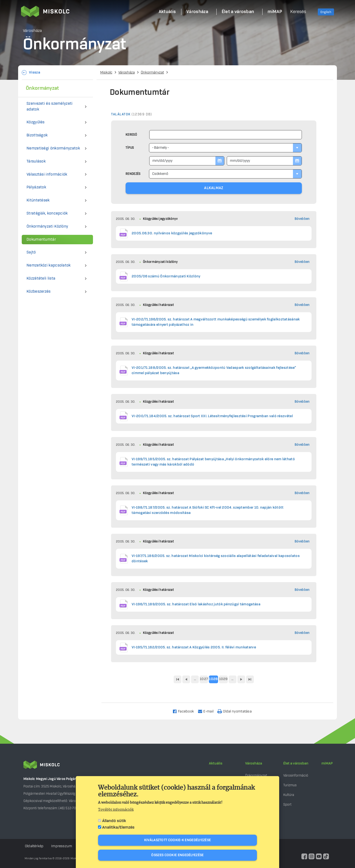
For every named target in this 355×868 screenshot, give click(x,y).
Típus (130, 148)
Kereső (131, 135)
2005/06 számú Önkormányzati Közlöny (166, 276)
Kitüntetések (38, 200)
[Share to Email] (208, 711)
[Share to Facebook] (185, 711)
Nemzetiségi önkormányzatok (53, 148)
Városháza (127, 73)
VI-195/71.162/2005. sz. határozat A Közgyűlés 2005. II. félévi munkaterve (194, 647)
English (326, 12)
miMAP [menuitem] (275, 12)
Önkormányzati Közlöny (47, 226)
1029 (223, 679)
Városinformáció (296, 775)
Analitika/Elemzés (118, 827)
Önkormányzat (152, 73)
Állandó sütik (114, 821)
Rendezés (133, 174)
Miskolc (106, 73)
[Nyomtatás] (237, 711)
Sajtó (31, 252)
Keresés (298, 12)
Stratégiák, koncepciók (47, 213)
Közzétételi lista (41, 278)
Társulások (36, 161)
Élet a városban (296, 764)
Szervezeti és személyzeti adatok (50, 107)
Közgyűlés (36, 122)
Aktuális (216, 764)
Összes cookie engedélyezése (177, 855)
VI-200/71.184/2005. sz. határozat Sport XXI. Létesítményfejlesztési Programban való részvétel (212, 416)
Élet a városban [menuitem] (238, 12)
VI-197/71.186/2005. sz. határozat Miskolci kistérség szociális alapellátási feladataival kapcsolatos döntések (216, 559)
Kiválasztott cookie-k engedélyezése (178, 840)
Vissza (35, 73)
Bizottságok (37, 135)
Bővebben (302, 219)
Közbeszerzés (39, 292)
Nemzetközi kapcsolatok (49, 265)
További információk (116, 810)
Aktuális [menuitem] (167, 12)
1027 (204, 679)
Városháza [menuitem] (197, 12)
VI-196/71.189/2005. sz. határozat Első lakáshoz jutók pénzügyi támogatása (196, 604)
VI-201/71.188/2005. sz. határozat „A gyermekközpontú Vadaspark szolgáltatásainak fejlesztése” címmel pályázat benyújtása (214, 371)
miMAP (327, 764)
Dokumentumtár (41, 240)
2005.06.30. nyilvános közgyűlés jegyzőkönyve (172, 233)
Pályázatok (36, 187)
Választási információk (47, 174)
